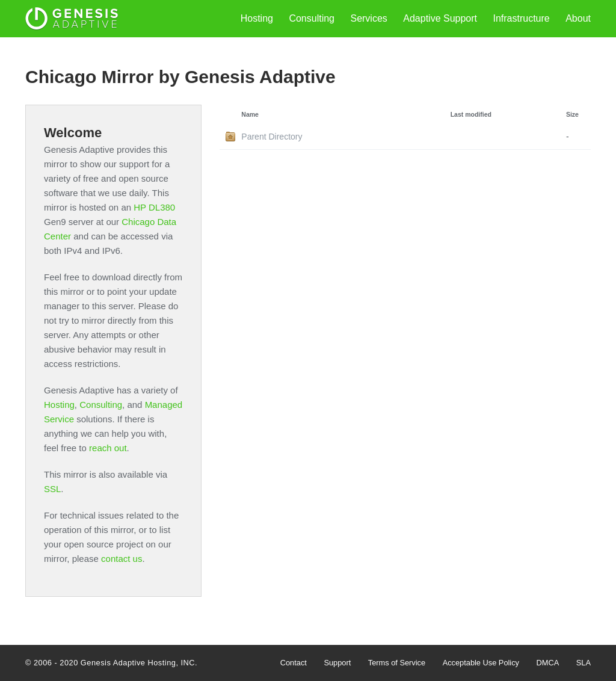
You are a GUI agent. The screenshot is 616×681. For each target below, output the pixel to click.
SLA (584, 663)
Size (572, 114)
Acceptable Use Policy (481, 663)
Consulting (312, 18)
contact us (122, 559)
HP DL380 (154, 207)
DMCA (548, 663)
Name (250, 114)
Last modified (471, 114)
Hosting (257, 18)
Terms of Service (397, 663)
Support (337, 663)
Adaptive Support (440, 18)
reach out (108, 448)
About (578, 18)
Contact (294, 663)
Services (368, 18)
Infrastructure (521, 18)
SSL (52, 489)
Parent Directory (272, 137)
